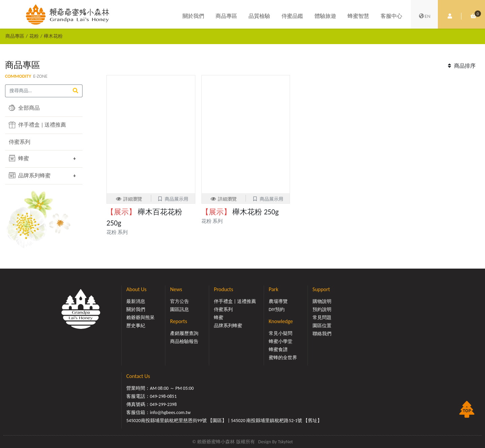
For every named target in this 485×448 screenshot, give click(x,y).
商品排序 (461, 66)
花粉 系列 (117, 232)
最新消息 (136, 301)
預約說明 (322, 309)
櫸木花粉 (53, 36)
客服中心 (391, 16)
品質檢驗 (259, 16)
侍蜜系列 (20, 142)
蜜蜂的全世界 (283, 358)
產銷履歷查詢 (184, 333)
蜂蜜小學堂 (281, 341)
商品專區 (226, 16)
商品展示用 (173, 199)
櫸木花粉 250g (240, 212)
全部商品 (24, 108)
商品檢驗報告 (184, 341)
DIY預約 (277, 309)
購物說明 (322, 301)
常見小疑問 (281, 333)
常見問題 (322, 318)
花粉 (34, 36)
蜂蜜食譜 (278, 350)
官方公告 (180, 301)
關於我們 (193, 16)
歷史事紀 (136, 326)
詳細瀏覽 (129, 199)
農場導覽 (278, 301)
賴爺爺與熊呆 (140, 318)
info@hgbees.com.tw (170, 412)
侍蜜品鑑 (292, 16)
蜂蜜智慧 (358, 16)
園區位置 (322, 326)
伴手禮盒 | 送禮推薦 (37, 125)
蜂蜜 (19, 158)
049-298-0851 (163, 396)
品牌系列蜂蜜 (30, 175)
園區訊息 (180, 309)
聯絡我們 (322, 334)
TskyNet (285, 442)
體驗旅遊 (325, 16)
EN (424, 16)
